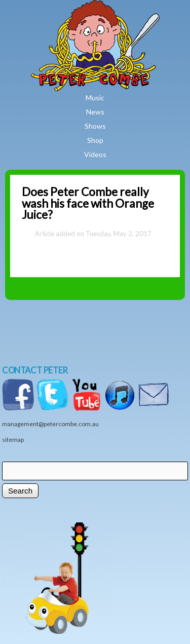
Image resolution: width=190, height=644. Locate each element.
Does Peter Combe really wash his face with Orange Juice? (88, 203)
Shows (95, 126)
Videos (95, 154)
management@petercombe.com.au (50, 424)
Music (95, 98)
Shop (95, 140)
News (95, 112)
